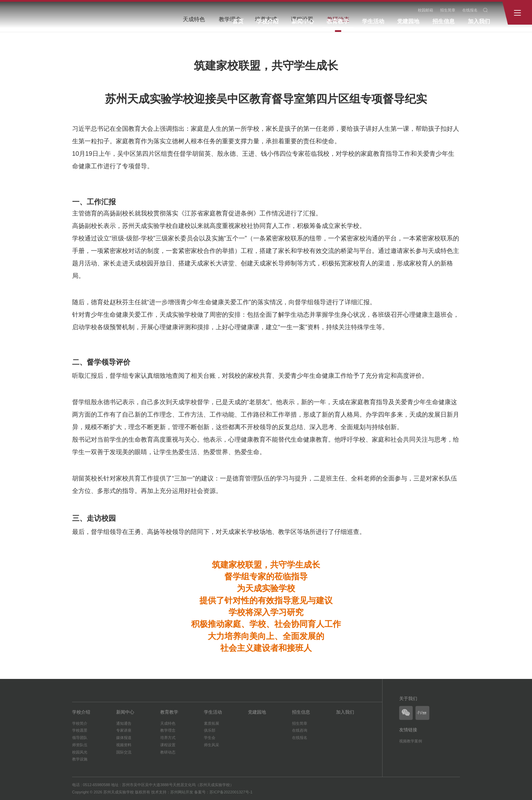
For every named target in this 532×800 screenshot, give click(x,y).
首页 (238, 21)
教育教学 (338, 21)
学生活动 (373, 21)
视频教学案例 (411, 741)
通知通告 (124, 723)
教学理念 (168, 730)
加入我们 (479, 21)
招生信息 (444, 21)
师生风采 (212, 745)
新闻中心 (303, 21)
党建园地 (408, 21)
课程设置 (168, 745)
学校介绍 (267, 21)
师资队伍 (80, 745)
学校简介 (80, 723)
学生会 (210, 738)
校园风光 (80, 752)
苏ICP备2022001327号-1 (231, 792)
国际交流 (124, 752)
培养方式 (168, 738)
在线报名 (470, 10)
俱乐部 (210, 730)
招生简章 (448, 10)
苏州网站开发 (182, 792)
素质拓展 (212, 723)
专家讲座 (124, 730)
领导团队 (80, 738)
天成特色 (168, 723)
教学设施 (80, 759)
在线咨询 (300, 730)
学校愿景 (80, 730)
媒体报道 (124, 738)
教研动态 (168, 752)
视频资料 (124, 745)
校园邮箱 (426, 10)
